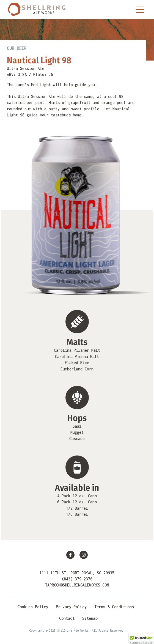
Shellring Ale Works (37, 10)
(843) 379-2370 (77, 579)
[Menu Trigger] (140, 10)
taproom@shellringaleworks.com (77, 585)
